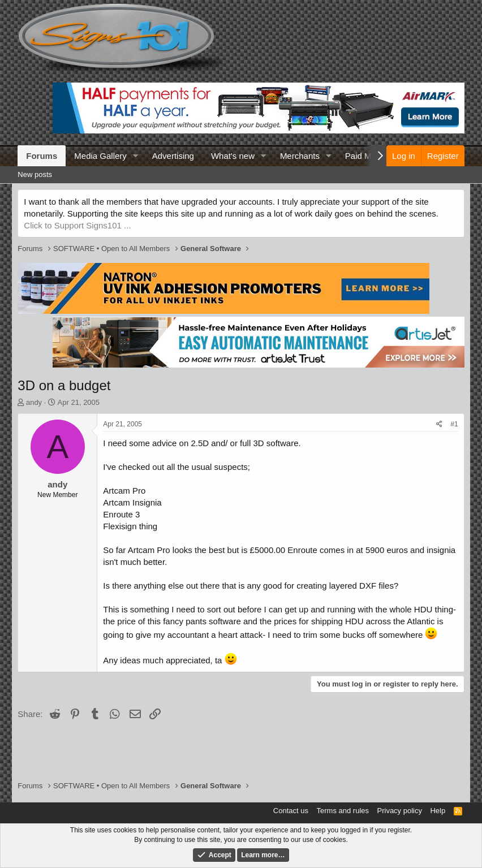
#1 (454, 424)
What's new (233, 156)
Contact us (291, 811)
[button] (136, 156)
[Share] (439, 424)
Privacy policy (400, 811)
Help (438, 811)
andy (34, 402)
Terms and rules (343, 811)
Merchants (300, 156)
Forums (42, 156)
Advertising (173, 156)
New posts (35, 174)
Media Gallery (100, 156)
